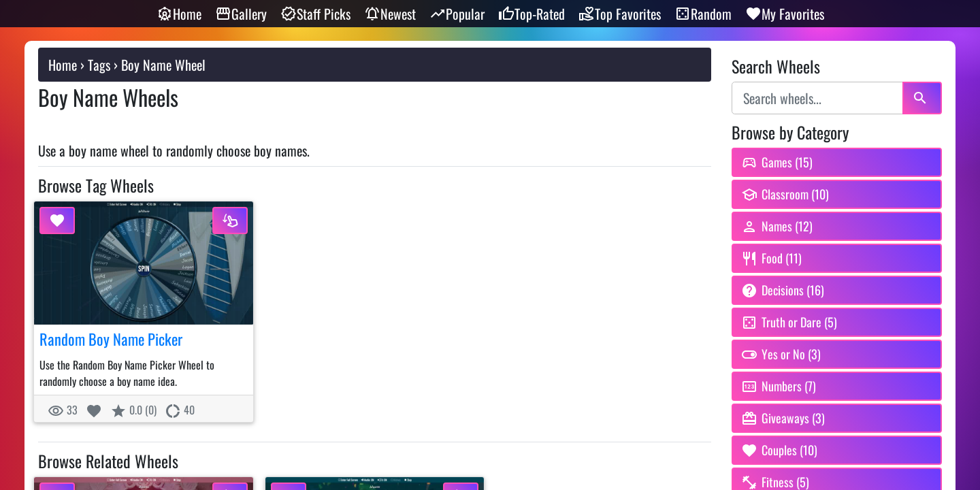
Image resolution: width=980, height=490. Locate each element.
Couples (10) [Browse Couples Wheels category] (779, 450)
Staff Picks (315, 14)
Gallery (241, 14)
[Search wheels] (818, 98)
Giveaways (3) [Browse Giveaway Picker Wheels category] (783, 418)
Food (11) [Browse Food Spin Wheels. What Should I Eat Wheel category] (771, 258)
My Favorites (785, 14)
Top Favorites (620, 14)
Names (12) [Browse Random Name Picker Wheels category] (777, 226)
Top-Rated (532, 14)
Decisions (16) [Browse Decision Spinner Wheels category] (783, 290)
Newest (390, 14)
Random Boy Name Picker (111, 339)
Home (179, 14)
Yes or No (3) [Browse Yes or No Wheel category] (781, 354)
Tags (99, 65)
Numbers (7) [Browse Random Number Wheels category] (779, 386)
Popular (457, 14)
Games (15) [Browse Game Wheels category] (777, 162)
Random (703, 14)
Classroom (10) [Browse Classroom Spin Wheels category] (785, 194)
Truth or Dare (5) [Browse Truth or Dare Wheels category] (789, 322)
